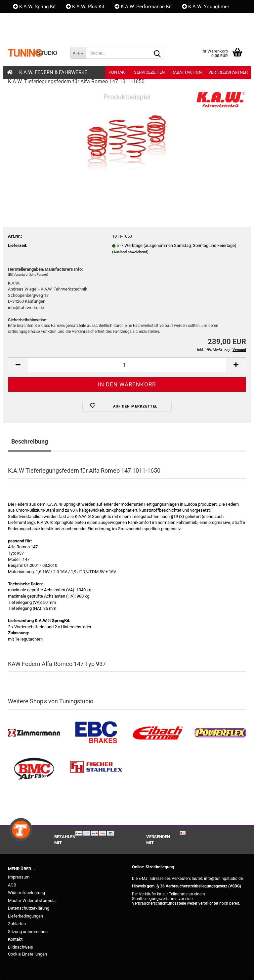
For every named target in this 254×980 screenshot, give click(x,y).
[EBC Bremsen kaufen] (96, 733)
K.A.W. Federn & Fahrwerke (53, 72)
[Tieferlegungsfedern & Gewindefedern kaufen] (158, 733)
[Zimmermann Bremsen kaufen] (34, 733)
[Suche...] (78, 53)
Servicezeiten (149, 72)
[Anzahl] (127, 365)
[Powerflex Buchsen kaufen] (220, 733)
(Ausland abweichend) (130, 252)
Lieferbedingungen (25, 916)
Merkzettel (95, 33)
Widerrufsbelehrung (26, 893)
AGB (12, 885)
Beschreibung (30, 441)
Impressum (19, 877)
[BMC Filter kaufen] (34, 769)
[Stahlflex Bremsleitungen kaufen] (96, 769)
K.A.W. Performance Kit (143, 7)
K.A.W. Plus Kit (85, 7)
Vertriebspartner (228, 72)
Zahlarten (17, 924)
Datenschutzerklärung (29, 908)
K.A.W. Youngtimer (206, 7)
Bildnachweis (21, 947)
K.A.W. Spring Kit (34, 7)
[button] (19, 33)
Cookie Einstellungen (27, 954)
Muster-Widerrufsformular (32, 901)
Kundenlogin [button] (52, 33)
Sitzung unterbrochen (28, 932)
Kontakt (25, 20)
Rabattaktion (187, 72)
